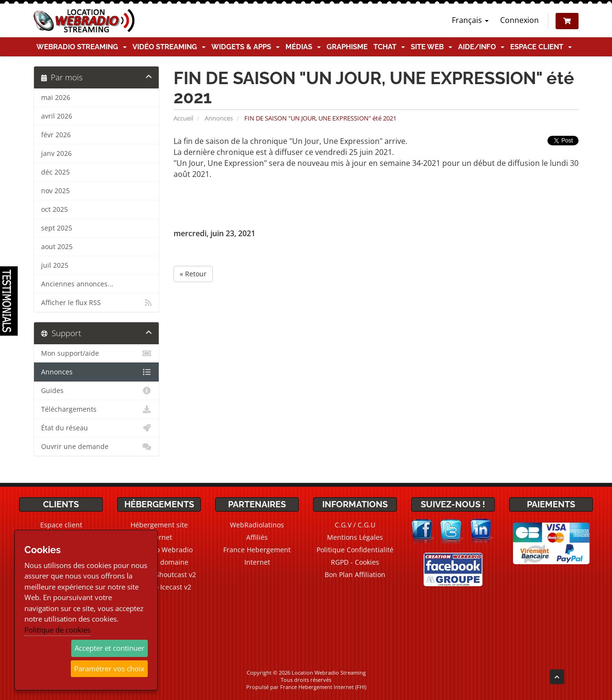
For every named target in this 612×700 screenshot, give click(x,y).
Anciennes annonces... (77, 284)
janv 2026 (56, 153)
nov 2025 (55, 191)
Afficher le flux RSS (96, 303)
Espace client (541, 47)
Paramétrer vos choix (109, 668)
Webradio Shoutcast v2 (159, 574)
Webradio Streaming (82, 47)
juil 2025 (55, 265)
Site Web (432, 47)
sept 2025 (57, 228)
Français (470, 20)
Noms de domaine (159, 562)
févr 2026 (56, 135)
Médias (303, 47)
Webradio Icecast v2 (159, 587)
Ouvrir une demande (96, 447)
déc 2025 (55, 172)
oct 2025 (55, 209)
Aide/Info (481, 47)
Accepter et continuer (109, 648)
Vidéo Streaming (169, 47)
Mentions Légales (355, 537)
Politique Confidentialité (355, 550)
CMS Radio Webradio (159, 550)
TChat (389, 47)
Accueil (183, 118)
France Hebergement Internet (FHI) (323, 687)
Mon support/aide (96, 353)
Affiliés (257, 537)
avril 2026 (57, 116)
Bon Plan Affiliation (355, 574)
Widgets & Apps (246, 47)
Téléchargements (96, 409)
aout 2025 (57, 247)
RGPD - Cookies (355, 562)
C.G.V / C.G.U (355, 525)
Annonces (219, 118)
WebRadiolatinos (257, 525)
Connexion (519, 20)
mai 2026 (56, 98)
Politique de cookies (57, 630)
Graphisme (347, 47)
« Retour (193, 274)
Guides (96, 391)
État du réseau (96, 428)
